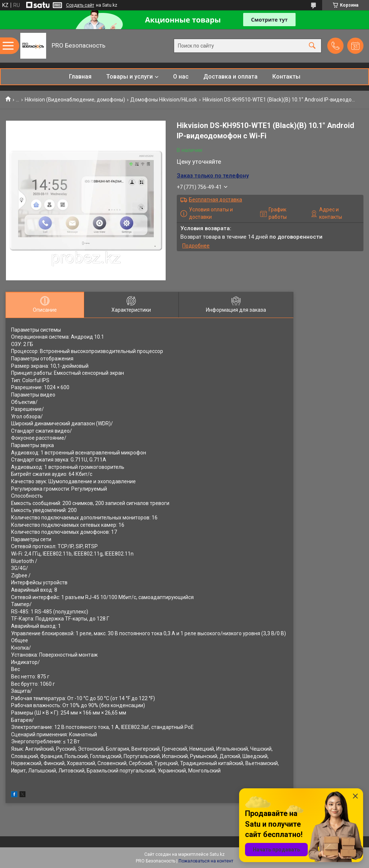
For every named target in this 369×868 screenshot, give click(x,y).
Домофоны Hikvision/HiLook (164, 100)
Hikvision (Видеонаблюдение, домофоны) (75, 100)
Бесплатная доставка (215, 200)
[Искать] (312, 46)
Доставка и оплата (230, 77)
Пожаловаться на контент (206, 861)
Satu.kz (217, 854)
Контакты (286, 77)
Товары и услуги (130, 77)
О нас (181, 77)
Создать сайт (80, 5)
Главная (80, 77)
